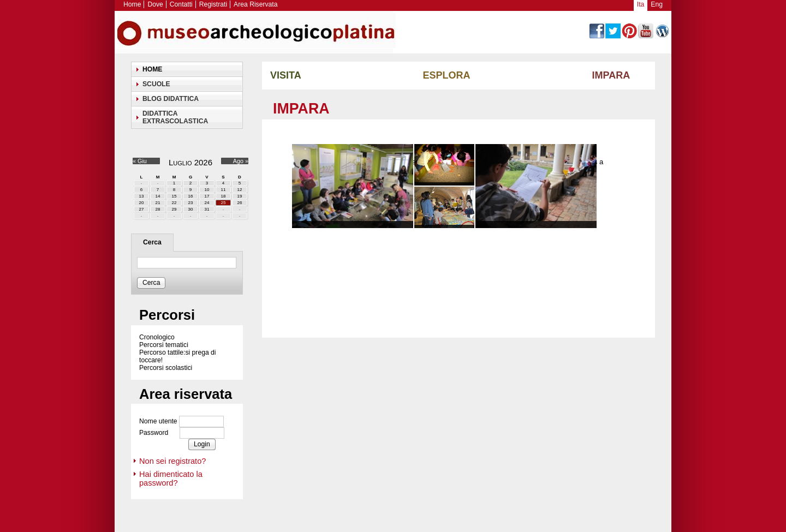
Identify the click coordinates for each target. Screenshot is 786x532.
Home (132, 4)
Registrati (213, 4)
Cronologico (157, 337)
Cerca (152, 242)
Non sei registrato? (172, 461)
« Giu (140, 161)
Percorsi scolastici (166, 368)
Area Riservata (255, 4)
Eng (657, 4)
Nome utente (158, 422)
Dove (155, 4)
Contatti (181, 4)
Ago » (241, 161)
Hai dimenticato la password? (171, 479)
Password (154, 433)
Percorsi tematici (164, 345)
